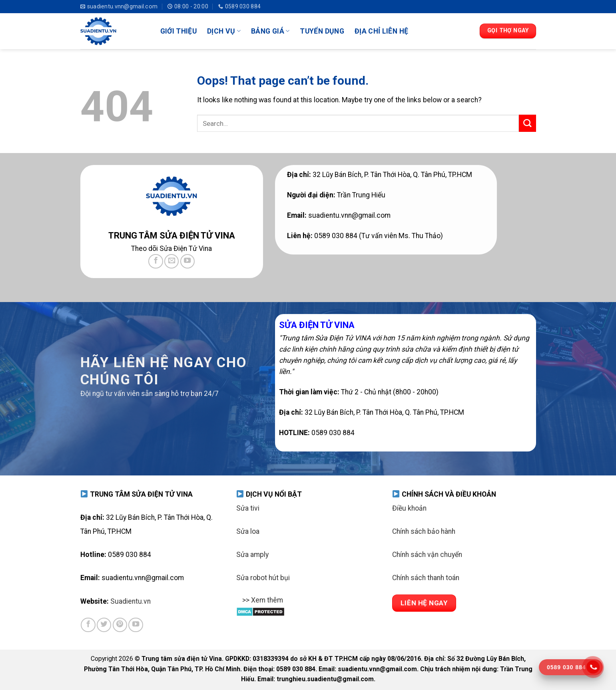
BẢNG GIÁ (270, 31)
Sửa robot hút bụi (263, 578)
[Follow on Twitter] (104, 625)
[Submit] (527, 123)
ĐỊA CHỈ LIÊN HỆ (381, 31)
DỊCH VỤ (224, 31)
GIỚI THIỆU (179, 31)
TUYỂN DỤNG (322, 31)
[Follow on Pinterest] (120, 625)
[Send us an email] (171, 261)
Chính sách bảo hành (424, 531)
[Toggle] (244, 605)
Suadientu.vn (131, 601)
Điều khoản (409, 508)
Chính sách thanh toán (426, 578)
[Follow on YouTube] (187, 261)
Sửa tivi (248, 508)
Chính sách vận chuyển (427, 555)
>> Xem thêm (260, 601)
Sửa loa (248, 531)
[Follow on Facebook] (155, 261)
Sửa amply (252, 555)
